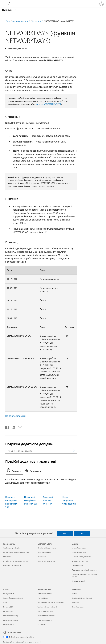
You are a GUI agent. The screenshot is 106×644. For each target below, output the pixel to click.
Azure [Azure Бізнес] (5, 602)
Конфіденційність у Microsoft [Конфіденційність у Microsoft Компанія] (82, 598)
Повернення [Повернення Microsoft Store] (42, 557)
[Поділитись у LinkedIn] (12, 427)
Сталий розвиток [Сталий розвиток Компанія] (78, 607)
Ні (82, 533)
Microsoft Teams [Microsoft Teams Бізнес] (9, 624)
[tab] (14, 471)
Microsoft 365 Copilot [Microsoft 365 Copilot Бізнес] (11, 620)
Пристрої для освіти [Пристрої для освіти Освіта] (79, 552)
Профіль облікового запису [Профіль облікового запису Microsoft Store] (47, 548)
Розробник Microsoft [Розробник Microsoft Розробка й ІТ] (45, 594)
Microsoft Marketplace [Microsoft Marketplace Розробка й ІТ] (45, 611)
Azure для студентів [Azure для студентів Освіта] (79, 581)
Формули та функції (21, 21)
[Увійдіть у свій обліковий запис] (102, 4)
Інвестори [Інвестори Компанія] (75, 602)
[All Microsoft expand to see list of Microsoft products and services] (3, 4)
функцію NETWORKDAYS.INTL (48, 104)
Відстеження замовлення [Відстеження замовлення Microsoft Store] (46, 561)
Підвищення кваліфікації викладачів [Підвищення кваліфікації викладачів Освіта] (85, 570)
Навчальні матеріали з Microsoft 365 (31, 500)
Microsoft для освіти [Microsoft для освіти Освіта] (79, 548)
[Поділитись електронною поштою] (19, 427)
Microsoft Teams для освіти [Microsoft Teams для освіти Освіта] (81, 557)
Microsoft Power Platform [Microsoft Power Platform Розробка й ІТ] (46, 616)
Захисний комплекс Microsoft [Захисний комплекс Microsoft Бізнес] (13, 598)
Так (65, 533)
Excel (8, 21)
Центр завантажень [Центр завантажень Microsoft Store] (44, 552)
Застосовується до (17, 49)
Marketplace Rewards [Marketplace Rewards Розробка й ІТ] (45, 620)
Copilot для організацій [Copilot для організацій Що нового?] (11, 548)
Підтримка (8, 10)
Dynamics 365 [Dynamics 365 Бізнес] (8, 607)
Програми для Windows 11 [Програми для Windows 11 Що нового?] (12, 566)
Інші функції (38, 21)
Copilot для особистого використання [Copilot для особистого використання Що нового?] (16, 552)
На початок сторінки (15, 416)
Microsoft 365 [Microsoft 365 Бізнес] (8, 611)
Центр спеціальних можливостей (69, 500)
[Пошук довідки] (10, 4)
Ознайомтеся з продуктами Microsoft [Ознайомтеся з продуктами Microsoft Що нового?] (16, 561)
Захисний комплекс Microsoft (48, 500)
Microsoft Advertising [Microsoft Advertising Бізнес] (10, 616)
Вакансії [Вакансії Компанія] (75, 594)
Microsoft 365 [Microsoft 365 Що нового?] (8, 557)
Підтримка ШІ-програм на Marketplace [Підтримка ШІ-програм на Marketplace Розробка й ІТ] (51, 602)
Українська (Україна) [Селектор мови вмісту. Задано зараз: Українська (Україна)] (14, 632)
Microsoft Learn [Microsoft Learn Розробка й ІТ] (43, 598)
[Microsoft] (53, 2)
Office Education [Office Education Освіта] (77, 566)
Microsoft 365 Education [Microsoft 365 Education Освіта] (80, 561)
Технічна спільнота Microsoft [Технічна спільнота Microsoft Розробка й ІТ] (47, 607)
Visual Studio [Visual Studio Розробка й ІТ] (42, 624)
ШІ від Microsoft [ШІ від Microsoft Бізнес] (9, 594)
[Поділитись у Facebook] (7, 427)
